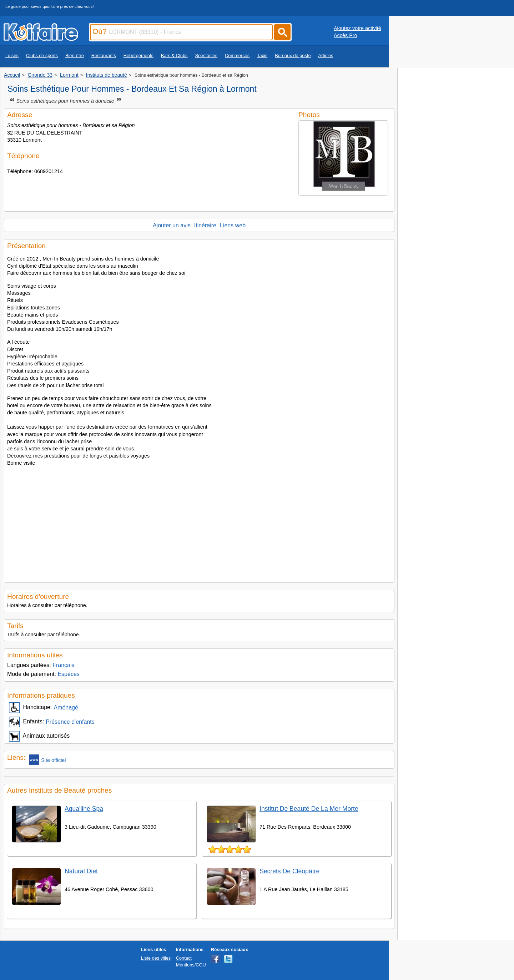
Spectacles (206, 55)
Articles (326, 55)
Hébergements (138, 55)
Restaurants (104, 55)
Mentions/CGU (191, 965)
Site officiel (47, 760)
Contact (184, 958)
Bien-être (75, 55)
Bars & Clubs (174, 55)
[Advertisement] (199, 522)
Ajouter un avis (172, 225)
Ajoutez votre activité (357, 28)
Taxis (262, 55)
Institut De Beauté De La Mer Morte (309, 809)
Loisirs (12, 55)
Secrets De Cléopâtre (289, 871)
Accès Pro (346, 35)
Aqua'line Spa (84, 809)
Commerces (237, 55)
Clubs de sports (42, 55)
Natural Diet (81, 871)
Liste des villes (156, 958)
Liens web (233, 225)
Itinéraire (205, 225)
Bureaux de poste (293, 55)
